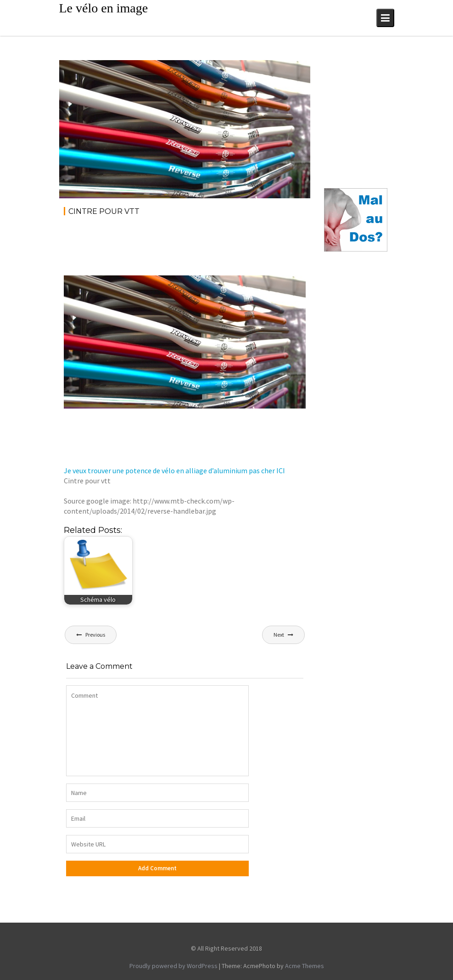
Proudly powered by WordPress (173, 966)
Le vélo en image (104, 8)
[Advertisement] (231, 249)
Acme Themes (305, 966)
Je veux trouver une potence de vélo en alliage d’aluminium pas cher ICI (174, 470)
